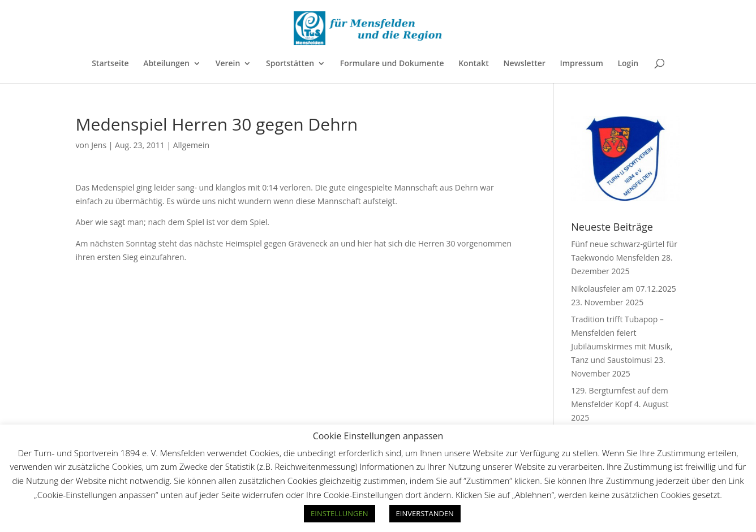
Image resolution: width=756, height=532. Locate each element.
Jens (99, 145)
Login (628, 64)
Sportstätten (290, 64)
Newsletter (524, 64)
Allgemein (191, 145)
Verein (228, 64)
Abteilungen (166, 64)
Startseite (110, 64)
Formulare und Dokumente (392, 64)
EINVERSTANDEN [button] (425, 513)
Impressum (581, 64)
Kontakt (474, 64)
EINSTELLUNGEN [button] (339, 513)
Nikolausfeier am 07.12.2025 (624, 289)
